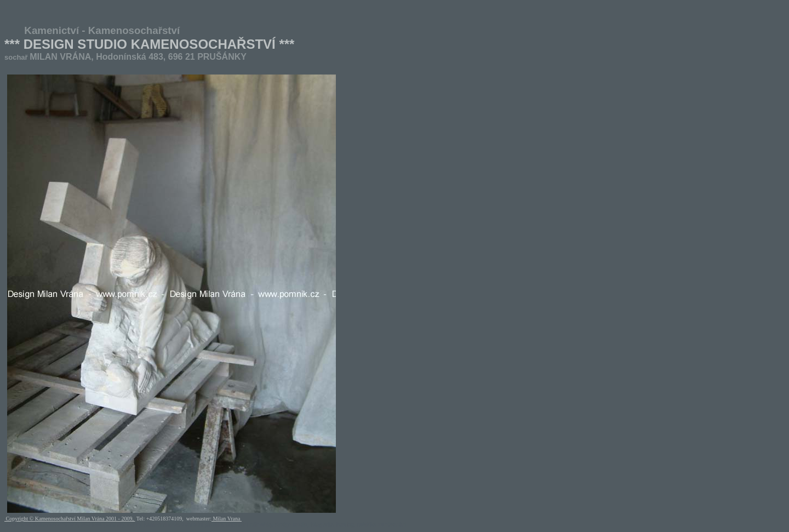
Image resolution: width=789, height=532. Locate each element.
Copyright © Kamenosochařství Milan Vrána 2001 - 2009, (70, 519)
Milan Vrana (227, 519)
